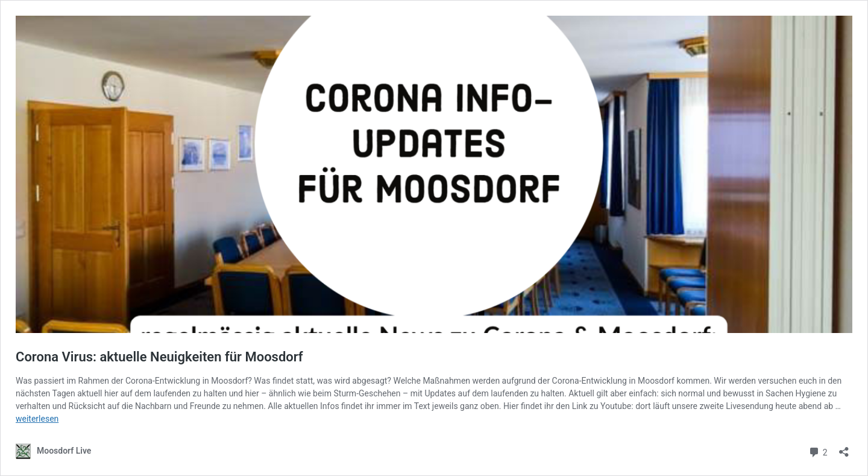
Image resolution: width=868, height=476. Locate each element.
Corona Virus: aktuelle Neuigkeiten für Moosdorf (159, 357)
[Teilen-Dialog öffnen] (844, 448)
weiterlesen (37, 419)
